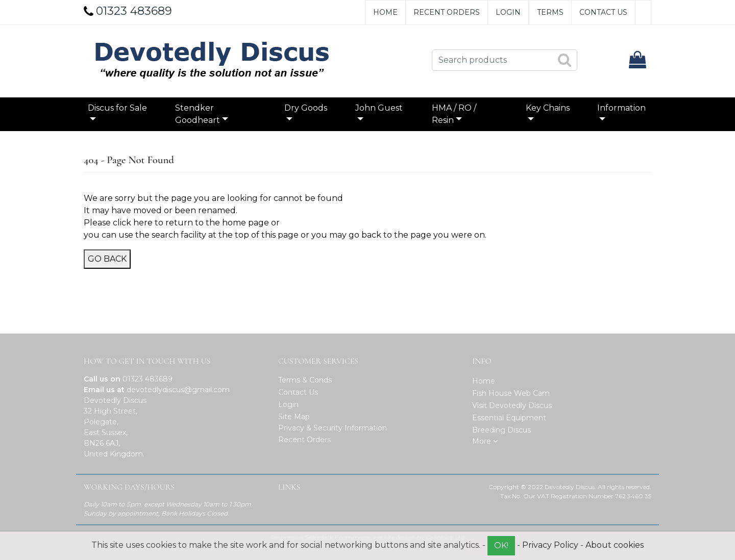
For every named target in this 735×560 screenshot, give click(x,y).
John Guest (379, 108)
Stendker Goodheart (198, 114)
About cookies (615, 545)
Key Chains (548, 108)
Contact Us (603, 12)
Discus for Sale (117, 108)
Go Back (107, 259)
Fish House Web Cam (511, 393)
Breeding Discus (501, 430)
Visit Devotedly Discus (512, 405)
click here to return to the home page (191, 223)
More (485, 441)
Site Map (294, 417)
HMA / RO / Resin (454, 114)
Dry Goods (306, 108)
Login (508, 12)
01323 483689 (148, 379)
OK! (501, 545)
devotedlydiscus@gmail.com (178, 390)
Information (621, 108)
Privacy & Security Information (333, 428)
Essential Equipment (509, 418)
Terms (550, 12)
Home (385, 12)
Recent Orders (447, 12)
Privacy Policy (550, 545)
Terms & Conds (305, 380)
